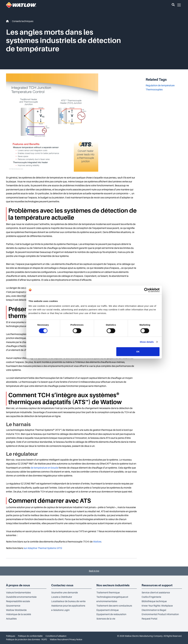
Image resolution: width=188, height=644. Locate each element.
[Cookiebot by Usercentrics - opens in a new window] (146, 290)
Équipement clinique (108, 610)
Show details (147, 342)
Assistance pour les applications (68, 606)
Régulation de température (160, 86)
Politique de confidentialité (30, 636)
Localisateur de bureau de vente (68, 601)
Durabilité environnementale (21, 597)
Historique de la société (19, 614)
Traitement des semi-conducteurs (114, 606)
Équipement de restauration (111, 614)
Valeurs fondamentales (18, 593)
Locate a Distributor (62, 597)
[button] (173, 5)
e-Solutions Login (60, 610)
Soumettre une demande (65, 593)
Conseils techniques (23, 21)
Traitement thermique (108, 593)
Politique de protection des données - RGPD (27, 639)
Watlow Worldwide (16, 610)
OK (138, 352)
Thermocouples (154, 90)
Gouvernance (13, 606)
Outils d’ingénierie (151, 597)
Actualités (11, 619)
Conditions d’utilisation (56, 636)
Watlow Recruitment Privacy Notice (66, 639)
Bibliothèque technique (154, 601)
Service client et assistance (156, 593)
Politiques (11, 636)
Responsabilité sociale (18, 601)
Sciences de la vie (106, 619)
